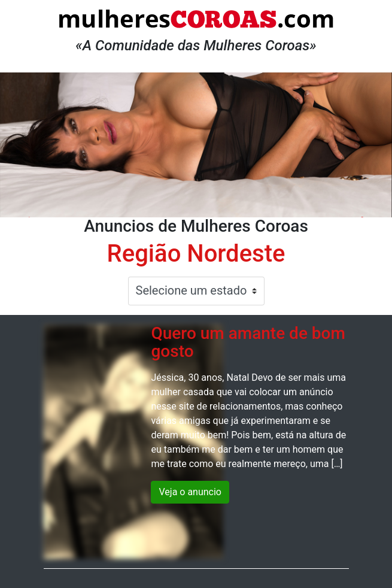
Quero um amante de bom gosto (248, 343)
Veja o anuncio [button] (190, 492)
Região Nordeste (196, 254)
